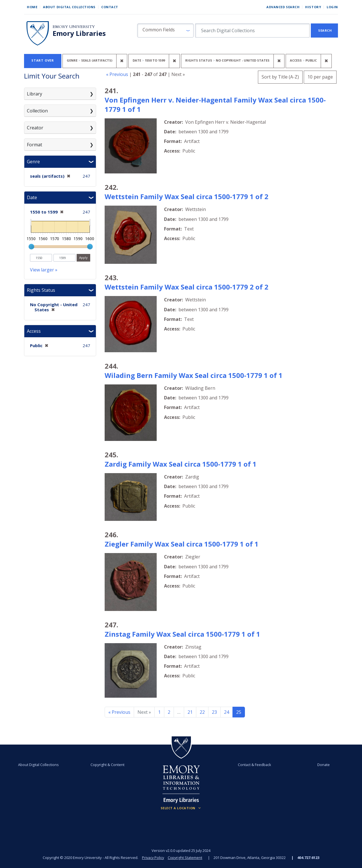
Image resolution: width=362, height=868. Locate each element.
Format (35, 145)
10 (320, 76)
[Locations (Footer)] (181, 808)
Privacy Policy (153, 858)
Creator (35, 128)
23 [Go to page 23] (214, 712)
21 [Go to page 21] (190, 712)
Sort (280, 77)
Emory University (74, 27)
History (313, 7)
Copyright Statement (186, 858)
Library (35, 94)
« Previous (117, 74)
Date (32, 197)
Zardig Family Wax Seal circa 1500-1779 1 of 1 (181, 464)
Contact (110, 7)
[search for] (252, 31)
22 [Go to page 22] (202, 712)
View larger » (44, 270)
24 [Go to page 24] (227, 712)
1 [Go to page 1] (159, 712)
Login (332, 7)
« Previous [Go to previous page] (119, 712)
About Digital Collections (69, 7)
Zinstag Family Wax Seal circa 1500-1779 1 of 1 (182, 634)
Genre (33, 162)
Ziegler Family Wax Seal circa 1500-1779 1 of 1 (182, 544)
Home (32, 7)
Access (34, 331)
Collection (37, 111)
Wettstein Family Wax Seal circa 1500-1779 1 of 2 (187, 196)
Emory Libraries (79, 33)
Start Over (43, 60)
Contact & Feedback (254, 765)
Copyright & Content (108, 765)
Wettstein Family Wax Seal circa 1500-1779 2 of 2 (187, 287)
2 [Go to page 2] (169, 712)
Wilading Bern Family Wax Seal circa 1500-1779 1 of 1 (194, 375)
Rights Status (41, 290)
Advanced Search (283, 7)
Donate (321, 765)
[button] (165, 31)
